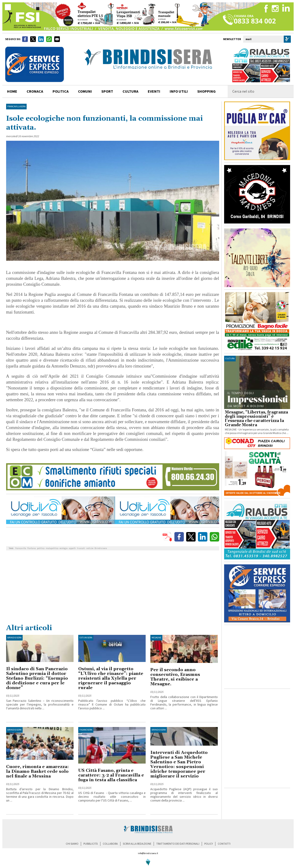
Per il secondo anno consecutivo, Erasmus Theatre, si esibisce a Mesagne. (175, 677)
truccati (81, 548)
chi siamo (72, 844)
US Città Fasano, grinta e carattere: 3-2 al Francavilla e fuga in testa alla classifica (111, 775)
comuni (85, 91)
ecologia (64, 548)
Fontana (32, 548)
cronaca (35, 91)
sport (107, 91)
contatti (224, 844)
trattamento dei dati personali (178, 844)
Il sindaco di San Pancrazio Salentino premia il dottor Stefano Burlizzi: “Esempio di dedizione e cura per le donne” (37, 678)
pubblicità (91, 844)
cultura (130, 91)
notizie (90, 548)
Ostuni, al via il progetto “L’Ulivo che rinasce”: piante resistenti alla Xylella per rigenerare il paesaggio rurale (111, 678)
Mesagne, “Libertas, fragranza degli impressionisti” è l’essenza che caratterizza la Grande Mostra (256, 419)
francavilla (21, 548)
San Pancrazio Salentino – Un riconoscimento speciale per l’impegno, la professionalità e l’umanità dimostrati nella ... (40, 705)
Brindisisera (101, 548)
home (12, 91)
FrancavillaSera (16, 107)
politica (61, 91)
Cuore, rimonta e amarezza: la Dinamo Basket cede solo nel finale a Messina (37, 771)
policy (209, 844)
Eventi (154, 91)
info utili (179, 91)
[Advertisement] (113, 588)
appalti (72, 548)
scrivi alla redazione (137, 844)
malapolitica (52, 548)
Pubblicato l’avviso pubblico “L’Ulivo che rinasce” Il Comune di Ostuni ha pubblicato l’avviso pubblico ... (112, 705)
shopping (206, 91)
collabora (110, 844)
